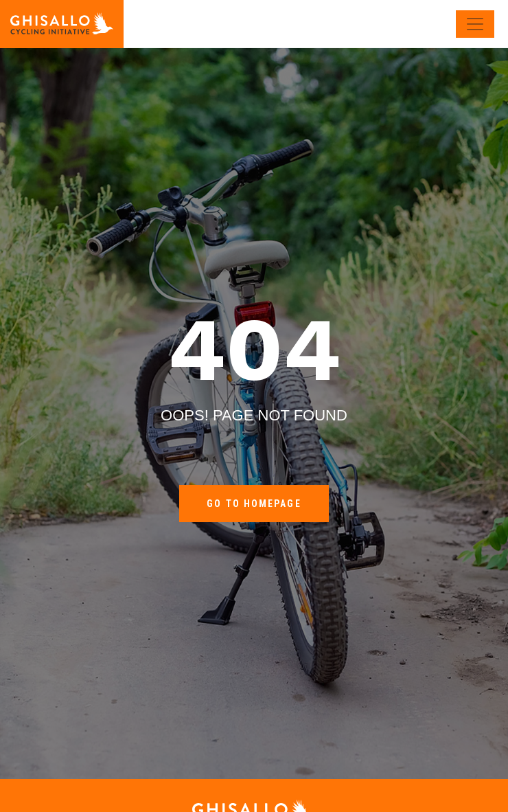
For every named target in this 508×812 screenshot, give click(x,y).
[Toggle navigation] (475, 24)
